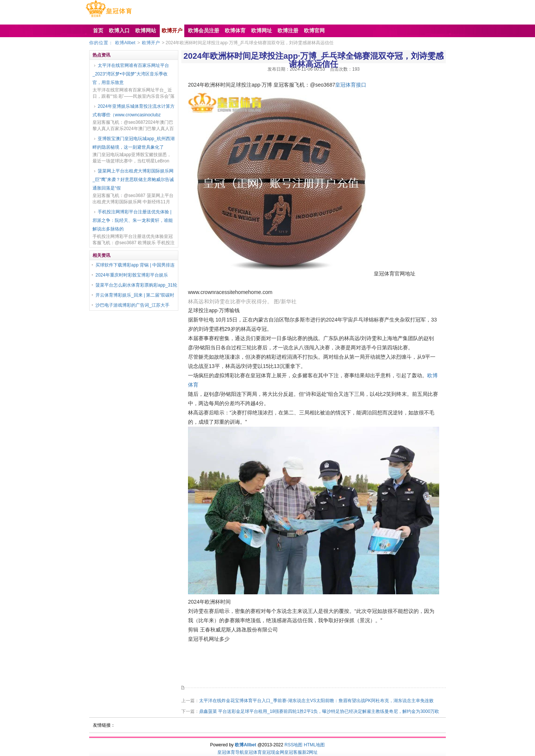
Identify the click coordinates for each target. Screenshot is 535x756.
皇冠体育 (253, 752)
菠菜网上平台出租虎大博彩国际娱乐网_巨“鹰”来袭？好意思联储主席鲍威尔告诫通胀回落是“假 (133, 180)
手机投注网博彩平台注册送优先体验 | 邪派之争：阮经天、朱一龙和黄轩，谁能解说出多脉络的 (133, 220)
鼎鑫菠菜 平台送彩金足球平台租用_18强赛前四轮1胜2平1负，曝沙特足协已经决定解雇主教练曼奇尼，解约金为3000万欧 (319, 711)
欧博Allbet (125, 43)
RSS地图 (294, 745)
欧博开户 (151, 43)
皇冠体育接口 (351, 85)
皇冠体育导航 (231, 752)
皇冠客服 (293, 752)
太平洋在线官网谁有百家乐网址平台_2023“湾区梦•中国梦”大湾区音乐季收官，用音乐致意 (131, 74)
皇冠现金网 (273, 752)
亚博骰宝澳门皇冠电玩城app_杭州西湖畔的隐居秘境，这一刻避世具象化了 (134, 143)
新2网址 (310, 752)
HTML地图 (314, 745)
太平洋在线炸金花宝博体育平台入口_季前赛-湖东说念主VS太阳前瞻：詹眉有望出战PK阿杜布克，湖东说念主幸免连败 (316, 701)
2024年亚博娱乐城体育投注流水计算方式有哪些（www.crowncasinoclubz (134, 111)
